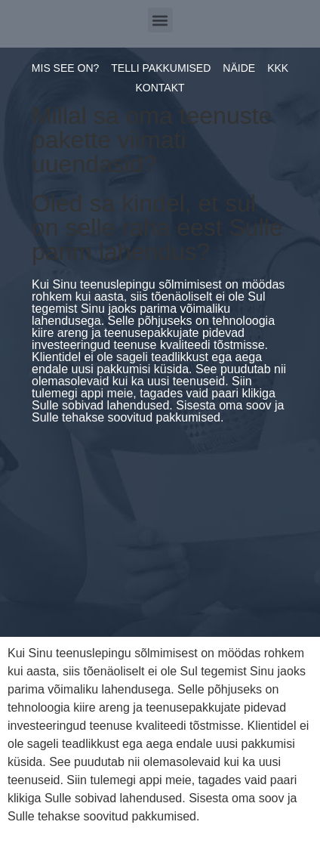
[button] (160, 20)
